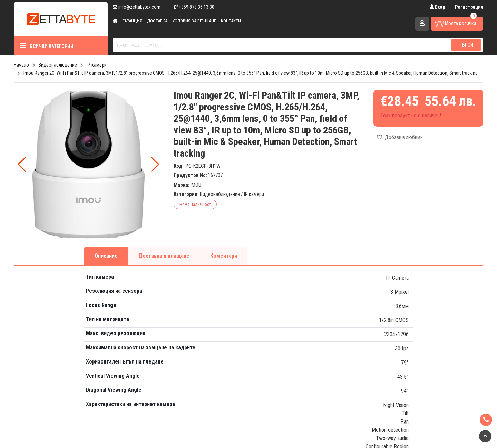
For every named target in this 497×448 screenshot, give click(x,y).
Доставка (157, 21)
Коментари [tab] (224, 256)
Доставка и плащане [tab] (164, 256)
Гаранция (132, 21)
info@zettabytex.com (137, 7)
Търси (466, 45)
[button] (155, 165)
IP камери (254, 194)
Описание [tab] (106, 256)
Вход (438, 7)
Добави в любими (400, 137)
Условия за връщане (194, 21)
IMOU (196, 185)
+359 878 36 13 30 (194, 7)
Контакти (231, 21)
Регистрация (469, 7)
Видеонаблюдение (220, 194)
